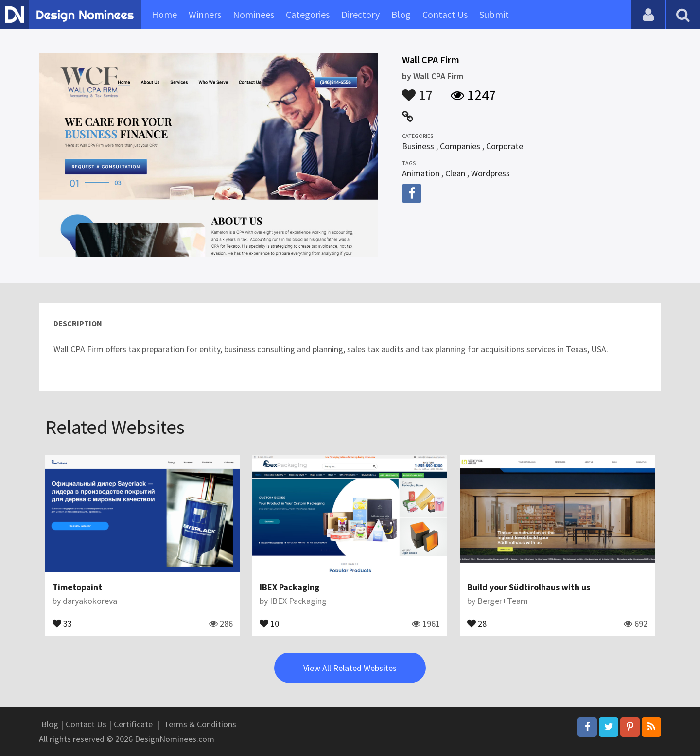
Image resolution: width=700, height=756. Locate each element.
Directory (360, 14)
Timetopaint (77, 587)
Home (164, 14)
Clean (455, 173)
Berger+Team (503, 601)
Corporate (505, 146)
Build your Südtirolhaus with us (529, 587)
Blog (401, 14)
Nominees (254, 14)
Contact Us (445, 14)
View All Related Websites (350, 668)
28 (477, 623)
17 (418, 90)
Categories (308, 14)
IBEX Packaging (289, 587)
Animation (421, 173)
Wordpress (490, 173)
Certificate (133, 724)
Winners (205, 14)
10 (269, 623)
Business (418, 146)
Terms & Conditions (200, 724)
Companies (460, 146)
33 (62, 623)
